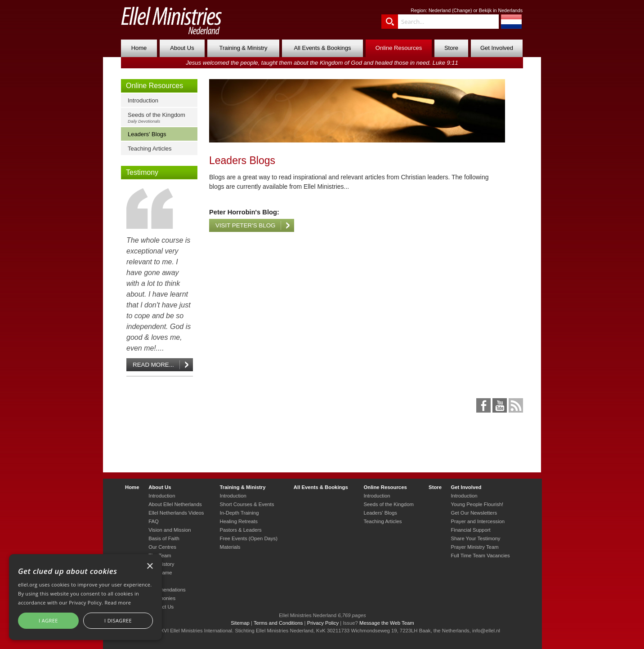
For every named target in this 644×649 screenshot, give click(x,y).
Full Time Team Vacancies (480, 556)
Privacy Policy (323, 623)
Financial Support (470, 530)
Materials (230, 547)
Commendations (167, 590)
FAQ (154, 521)
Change (462, 10)
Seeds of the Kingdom (161, 118)
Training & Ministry (243, 48)
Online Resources (399, 48)
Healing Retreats (239, 521)
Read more (118, 602)
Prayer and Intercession (478, 521)
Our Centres (162, 547)
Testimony (142, 172)
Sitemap (240, 623)
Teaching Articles (150, 149)
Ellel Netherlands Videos (176, 513)
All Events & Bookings (322, 48)
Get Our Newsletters (474, 513)
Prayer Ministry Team (474, 547)
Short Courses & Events (247, 504)
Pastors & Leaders (241, 530)
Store (451, 48)
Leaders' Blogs (147, 134)
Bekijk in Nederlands (501, 10)
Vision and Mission (170, 530)
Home (139, 48)
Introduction (143, 100)
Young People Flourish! (477, 504)
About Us (182, 48)
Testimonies (162, 598)
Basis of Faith (164, 538)
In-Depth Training (239, 513)
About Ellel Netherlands (175, 504)
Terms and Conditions (278, 623)
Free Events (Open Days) (249, 538)
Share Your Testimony (475, 538)
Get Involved (497, 48)
